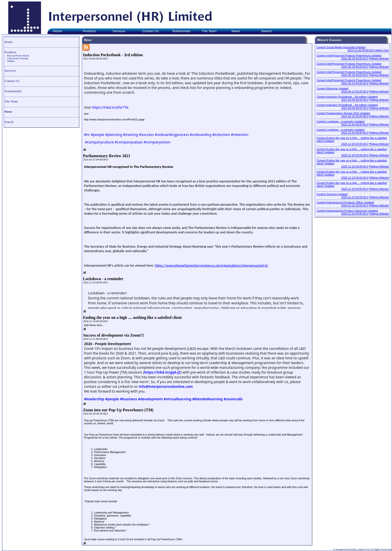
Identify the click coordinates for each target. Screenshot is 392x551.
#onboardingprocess (172, 135)
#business (129, 399)
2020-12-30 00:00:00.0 (355, 144)
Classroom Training (17, 58)
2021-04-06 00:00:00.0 (355, 100)
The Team (11, 101)
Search (9, 122)
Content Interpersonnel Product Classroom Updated (347, 211)
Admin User (382, 50)
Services (10, 71)
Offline (11, 61)
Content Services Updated (332, 194)
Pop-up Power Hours (18, 56)
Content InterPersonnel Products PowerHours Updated (349, 55)
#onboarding (200, 135)
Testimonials (13, 91)
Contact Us (12, 81)
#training (131, 135)
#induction (221, 135)
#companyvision (157, 142)
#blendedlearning (207, 399)
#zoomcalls (233, 399)
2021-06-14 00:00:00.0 (355, 83)
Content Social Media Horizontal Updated (341, 47)
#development (150, 399)
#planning (114, 135)
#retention (240, 135)
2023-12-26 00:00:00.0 (361, 50)
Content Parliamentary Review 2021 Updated (343, 113)
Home (9, 42)
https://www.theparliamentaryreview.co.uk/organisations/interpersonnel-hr (212, 265)
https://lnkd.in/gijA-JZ (162, 372)
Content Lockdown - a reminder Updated (340, 121)
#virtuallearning (178, 399)
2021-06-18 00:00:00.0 (355, 58)
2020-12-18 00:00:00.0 (355, 166)
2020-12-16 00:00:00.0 (355, 197)
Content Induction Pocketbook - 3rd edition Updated (347, 97)
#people (97, 135)
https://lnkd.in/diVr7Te (110, 107)
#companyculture (99, 142)
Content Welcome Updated (332, 88)
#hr (87, 135)
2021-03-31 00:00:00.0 (355, 116)
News (8, 112)
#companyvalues (129, 142)
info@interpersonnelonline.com (166, 386)
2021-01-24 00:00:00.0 (355, 124)
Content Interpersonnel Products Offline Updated (345, 202)
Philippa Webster (379, 58)
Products (10, 52)
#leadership (94, 399)
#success (146, 135)
